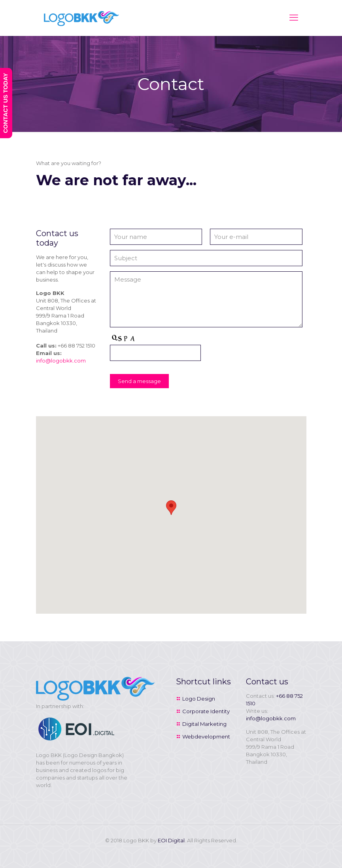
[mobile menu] (294, 18)
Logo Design (199, 699)
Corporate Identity (206, 711)
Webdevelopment (206, 736)
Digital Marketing (204, 724)
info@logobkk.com (61, 361)
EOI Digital (171, 840)
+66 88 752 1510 (77, 346)
